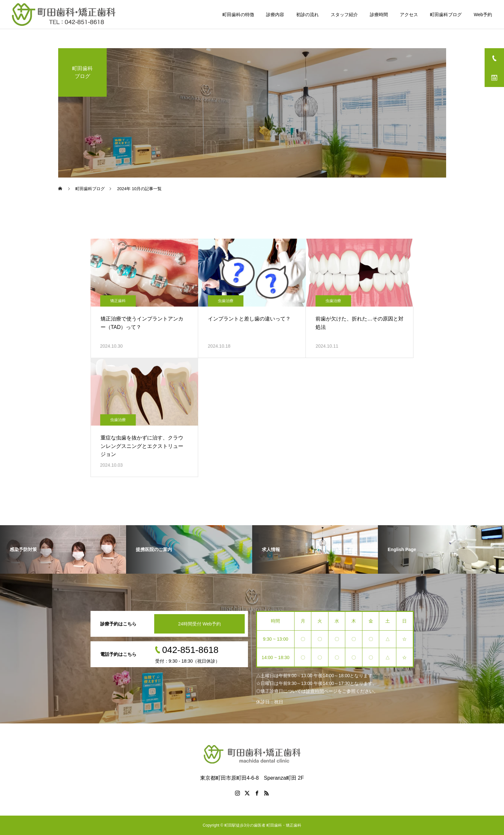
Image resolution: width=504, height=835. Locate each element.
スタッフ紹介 (344, 15)
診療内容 (275, 15)
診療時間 (379, 15)
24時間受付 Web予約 (199, 624)
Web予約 (483, 15)
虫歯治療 (226, 301)
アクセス (409, 15)
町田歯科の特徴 (238, 15)
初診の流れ (307, 15)
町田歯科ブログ (446, 15)
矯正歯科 (118, 301)
